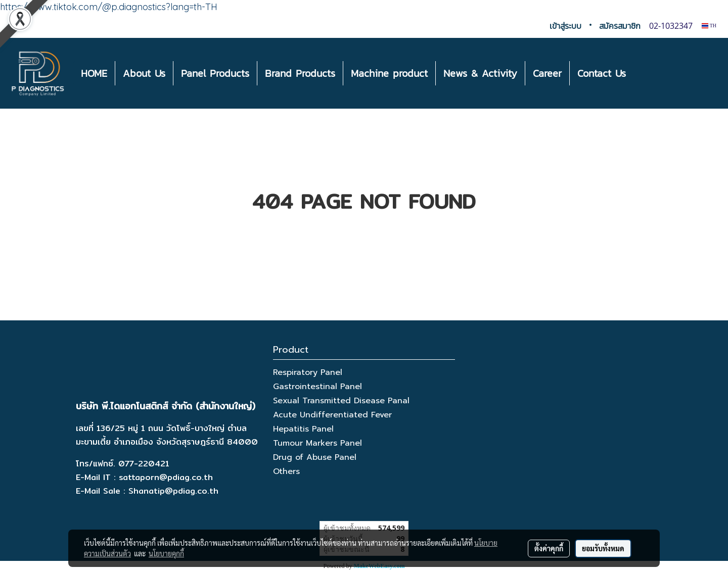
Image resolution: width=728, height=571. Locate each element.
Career (547, 73)
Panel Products (215, 73)
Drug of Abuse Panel (315, 457)
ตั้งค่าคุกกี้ (549, 548)
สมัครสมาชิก (620, 26)
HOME (94, 73)
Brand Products (300, 73)
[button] (643, 73)
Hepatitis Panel (303, 429)
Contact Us (602, 73)
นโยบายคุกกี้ (166, 553)
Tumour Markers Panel (317, 443)
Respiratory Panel (308, 372)
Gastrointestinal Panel (317, 387)
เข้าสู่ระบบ (565, 26)
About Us (144, 73)
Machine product (389, 73)
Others (286, 471)
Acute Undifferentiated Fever (332, 415)
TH (709, 26)
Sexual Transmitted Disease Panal (341, 401)
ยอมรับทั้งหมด (603, 548)
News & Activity (480, 73)
